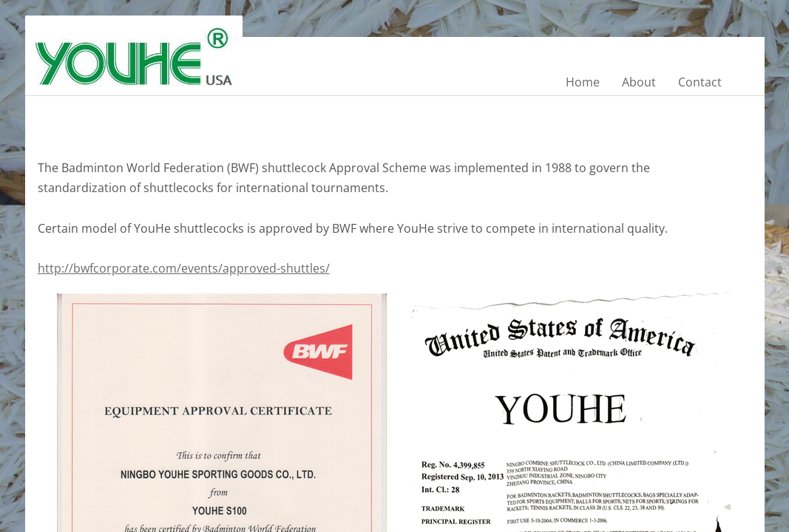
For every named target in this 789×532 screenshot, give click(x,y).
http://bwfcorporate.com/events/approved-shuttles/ (184, 268)
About (639, 82)
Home (583, 82)
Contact (700, 82)
